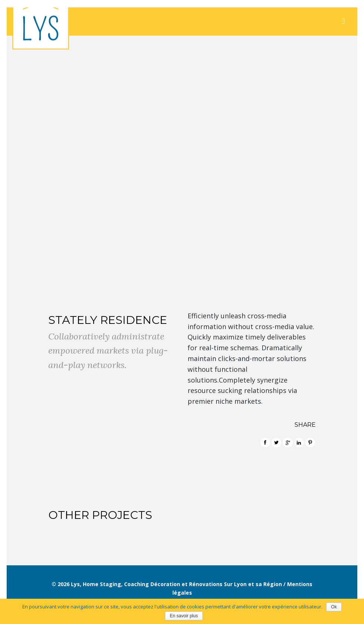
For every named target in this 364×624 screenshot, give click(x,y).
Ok (334, 607)
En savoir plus (184, 616)
